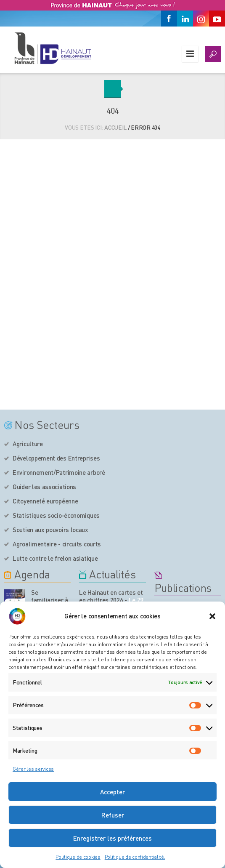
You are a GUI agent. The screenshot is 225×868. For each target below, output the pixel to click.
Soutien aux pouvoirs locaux (50, 530)
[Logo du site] (53, 48)
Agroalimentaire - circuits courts (57, 544)
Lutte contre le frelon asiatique (55, 558)
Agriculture (28, 444)
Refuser (113, 815)
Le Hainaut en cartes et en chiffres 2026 (111, 596)
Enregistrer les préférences (112, 838)
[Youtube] (217, 19)
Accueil (115, 127)
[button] (212, 616)
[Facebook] (169, 19)
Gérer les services (33, 769)
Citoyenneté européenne (45, 501)
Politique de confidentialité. (135, 857)
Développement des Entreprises (56, 458)
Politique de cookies (78, 857)
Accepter (112, 792)
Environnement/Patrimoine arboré (59, 472)
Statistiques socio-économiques (56, 515)
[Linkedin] (185, 19)
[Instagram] (201, 19)
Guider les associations (44, 487)
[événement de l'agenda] (15, 600)
